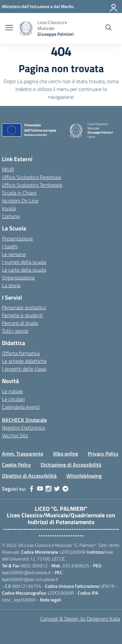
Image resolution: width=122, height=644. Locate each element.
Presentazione (17, 238)
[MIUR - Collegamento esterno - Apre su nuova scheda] (38, 6)
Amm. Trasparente (23, 454)
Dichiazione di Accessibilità (71, 465)
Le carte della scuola (24, 270)
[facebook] (32, 489)
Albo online (66, 454)
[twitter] (57, 489)
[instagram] (48, 489)
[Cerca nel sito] (108, 28)
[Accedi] (114, 6)
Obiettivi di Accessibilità (29, 476)
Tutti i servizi (15, 331)
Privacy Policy (103, 454)
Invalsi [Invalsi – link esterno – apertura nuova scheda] (9, 208)
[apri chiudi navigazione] (9, 28)
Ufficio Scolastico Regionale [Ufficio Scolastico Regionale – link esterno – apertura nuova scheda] (32, 177)
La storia (11, 285)
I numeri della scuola (24, 262)
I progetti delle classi (24, 369)
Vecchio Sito (15, 435)
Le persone (14, 254)
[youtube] (40, 489)
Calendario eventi (21, 407)
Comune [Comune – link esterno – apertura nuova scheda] (11, 216)
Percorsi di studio (20, 323)
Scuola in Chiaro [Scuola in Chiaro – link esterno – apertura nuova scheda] (19, 193)
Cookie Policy (16, 465)
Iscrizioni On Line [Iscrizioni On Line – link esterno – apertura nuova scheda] (20, 200)
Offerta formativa (21, 353)
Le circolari (13, 399)
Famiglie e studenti (22, 315)
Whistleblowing (84, 476)
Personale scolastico (24, 307)
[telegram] (65, 489)
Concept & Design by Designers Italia (80, 619)
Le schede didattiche (24, 361)
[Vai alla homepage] (26, 28)
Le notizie (12, 391)
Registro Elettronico (23, 428)
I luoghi (10, 246)
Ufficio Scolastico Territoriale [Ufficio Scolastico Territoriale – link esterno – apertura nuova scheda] (32, 185)
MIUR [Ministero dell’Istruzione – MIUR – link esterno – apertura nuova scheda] (8, 169)
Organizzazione (18, 277)
